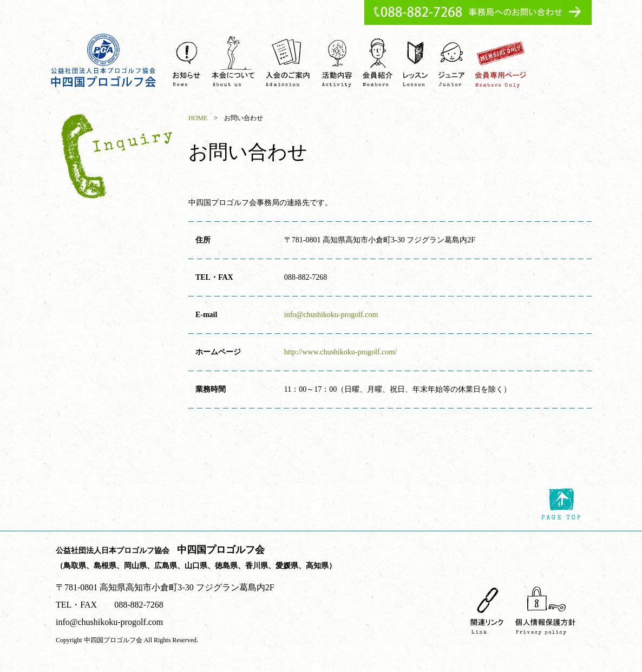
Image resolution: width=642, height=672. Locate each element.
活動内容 (337, 61)
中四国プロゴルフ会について (233, 61)
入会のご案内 (289, 61)
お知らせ (187, 61)
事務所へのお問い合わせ (478, 12)
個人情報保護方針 (545, 610)
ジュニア (452, 61)
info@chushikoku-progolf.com (331, 315)
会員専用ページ (501, 61)
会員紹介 (377, 61)
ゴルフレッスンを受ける (415, 61)
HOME (198, 118)
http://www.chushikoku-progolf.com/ (340, 352)
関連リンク (487, 610)
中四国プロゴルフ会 (104, 60)
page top (561, 504)
